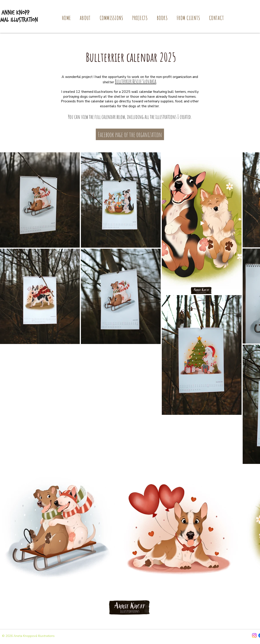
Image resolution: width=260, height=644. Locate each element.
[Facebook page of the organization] (130, 134)
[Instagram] (254, 635)
